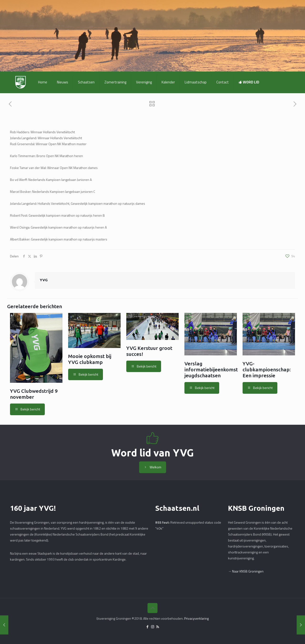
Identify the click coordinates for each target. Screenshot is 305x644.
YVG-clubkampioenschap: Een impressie (267, 369)
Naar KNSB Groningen (248, 571)
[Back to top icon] (152, 608)
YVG (44, 280)
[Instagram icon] (153, 627)
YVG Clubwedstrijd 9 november (34, 394)
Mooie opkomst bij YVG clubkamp (90, 359)
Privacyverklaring (196, 618)
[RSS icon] (158, 627)
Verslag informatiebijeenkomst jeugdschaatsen (211, 369)
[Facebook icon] (148, 627)
